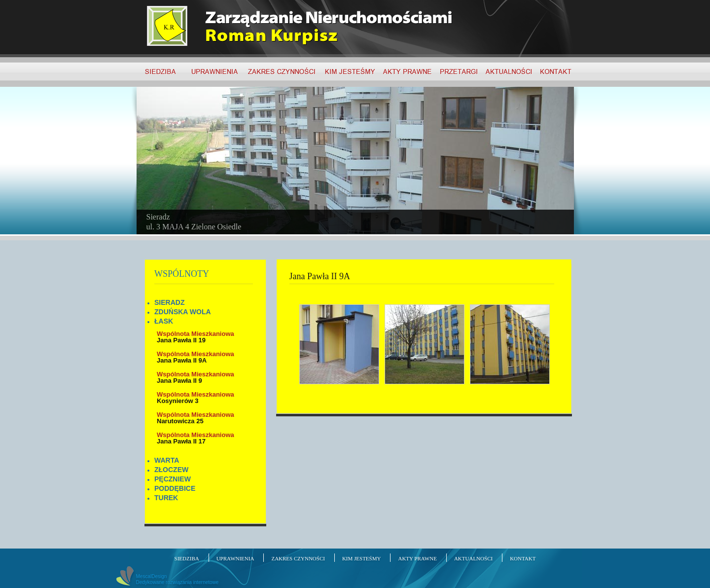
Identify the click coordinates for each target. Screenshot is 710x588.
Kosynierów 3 (195, 398)
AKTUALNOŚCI (473, 558)
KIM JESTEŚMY (362, 558)
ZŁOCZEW (171, 470)
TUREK (166, 498)
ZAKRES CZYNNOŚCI (298, 558)
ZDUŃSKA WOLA (183, 312)
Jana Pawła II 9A (195, 357)
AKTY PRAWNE (417, 558)
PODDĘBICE (175, 488)
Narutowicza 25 (195, 418)
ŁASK (164, 321)
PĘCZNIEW (173, 479)
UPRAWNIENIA (235, 558)
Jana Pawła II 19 (195, 337)
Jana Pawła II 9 (195, 377)
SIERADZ (169, 302)
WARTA (167, 460)
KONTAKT (523, 558)
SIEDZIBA (187, 558)
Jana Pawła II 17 (195, 438)
